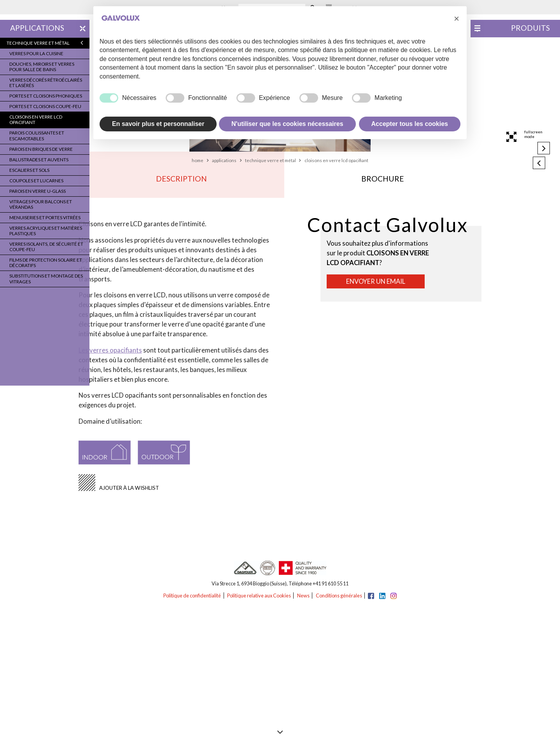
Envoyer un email (376, 281)
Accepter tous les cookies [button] (410, 124)
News (303, 596)
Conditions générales (339, 596)
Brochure (383, 179)
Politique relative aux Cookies (259, 596)
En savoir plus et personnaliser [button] (158, 124)
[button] (457, 19)
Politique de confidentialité (192, 596)
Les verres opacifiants (110, 350)
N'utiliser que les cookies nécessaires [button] (287, 124)
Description (181, 179)
